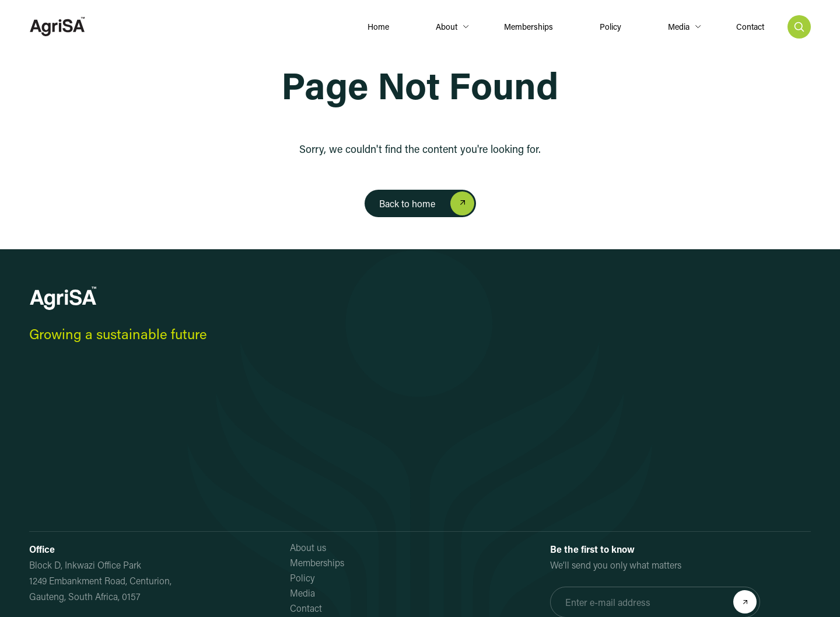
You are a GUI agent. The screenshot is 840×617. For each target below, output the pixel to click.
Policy (610, 27)
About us (308, 547)
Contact (750, 27)
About (447, 27)
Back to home (407, 203)
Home (378, 27)
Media (679, 27)
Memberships (528, 27)
